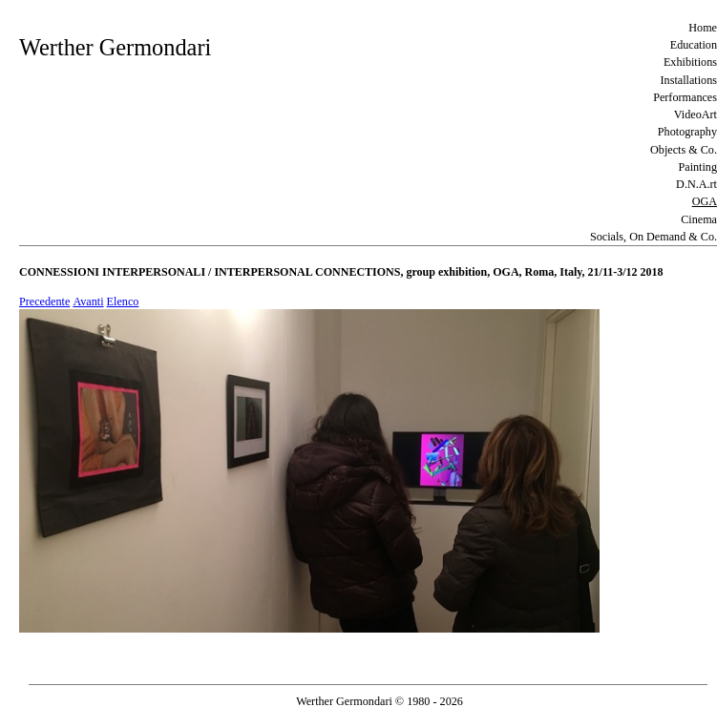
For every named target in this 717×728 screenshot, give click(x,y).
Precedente (44, 302)
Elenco (123, 302)
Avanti (88, 302)
